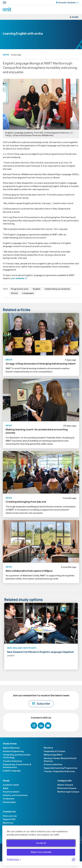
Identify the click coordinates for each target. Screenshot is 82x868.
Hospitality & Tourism (55, 751)
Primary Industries (53, 764)
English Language (12, 771)
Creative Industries (12, 761)
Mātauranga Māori (53, 755)
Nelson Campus (65, 785)
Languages (28, 293)
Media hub (8, 823)
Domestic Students (67, 3)
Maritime (48, 748)
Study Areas (10, 743)
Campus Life (64, 781)
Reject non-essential (41, 852)
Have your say (10, 816)
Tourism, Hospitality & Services (59, 771)
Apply (6, 788)
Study (6, 781)
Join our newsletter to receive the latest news (41, 700)
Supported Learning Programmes (61, 768)
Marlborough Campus (68, 792)
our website (18, 278)
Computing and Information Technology (17, 756)
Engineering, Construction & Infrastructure (17, 766)
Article (14, 293)
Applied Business (11, 748)
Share (75, 17)
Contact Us (9, 811)
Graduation (9, 799)
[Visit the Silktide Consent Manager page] (74, 860)
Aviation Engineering (13, 751)
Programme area (20, 289)
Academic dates (11, 785)
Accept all (41, 843)
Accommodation (11, 792)
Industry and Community (15, 795)
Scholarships (9, 802)
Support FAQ (9, 819)
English (37, 289)
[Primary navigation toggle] (5, 3)
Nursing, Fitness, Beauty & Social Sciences (60, 760)
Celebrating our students (57, 289)
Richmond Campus (67, 788)
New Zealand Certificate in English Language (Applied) (41, 652)
